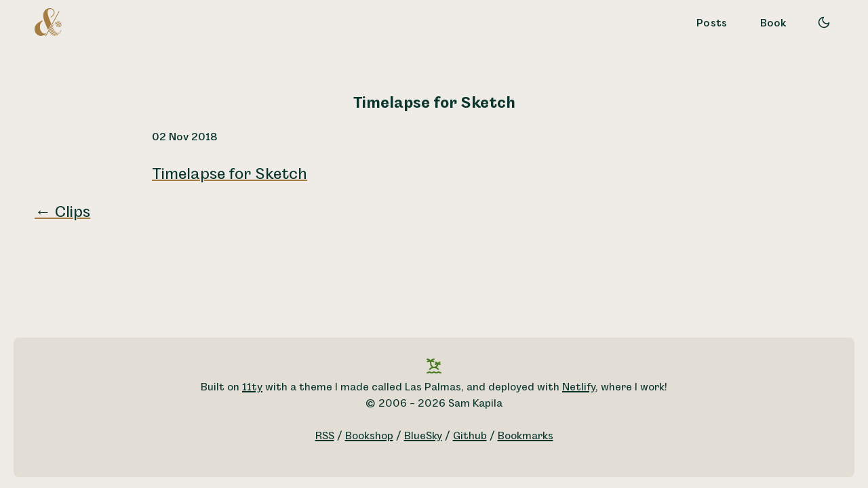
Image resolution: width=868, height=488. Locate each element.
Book (774, 23)
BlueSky (423, 436)
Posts (712, 23)
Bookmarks (526, 436)
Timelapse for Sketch (230, 174)
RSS (325, 436)
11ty (252, 387)
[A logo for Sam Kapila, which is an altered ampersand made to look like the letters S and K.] (48, 22)
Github (470, 436)
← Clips (62, 212)
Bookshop (369, 436)
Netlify (579, 387)
